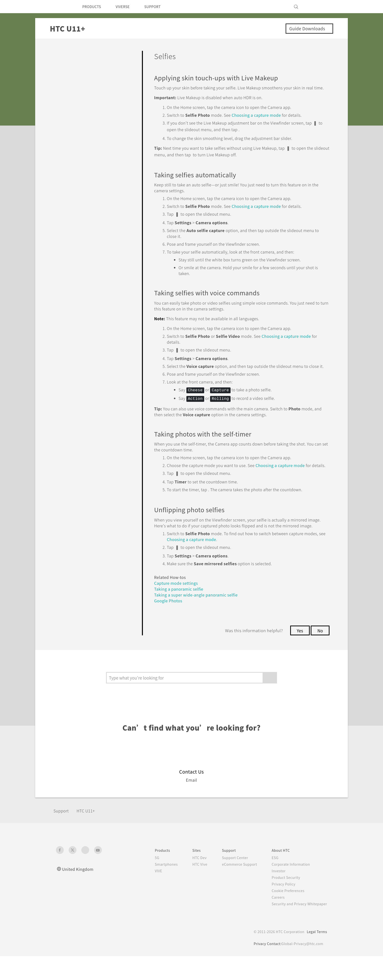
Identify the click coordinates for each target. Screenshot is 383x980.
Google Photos (170, 624)
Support (63, 835)
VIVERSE (127, 7)
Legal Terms (316, 956)
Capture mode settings (178, 607)
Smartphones (156, 888)
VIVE (148, 895)
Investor (275, 895)
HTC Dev (191, 882)
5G (146, 882)
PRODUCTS (93, 7)
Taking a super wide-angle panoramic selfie (199, 619)
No (320, 654)
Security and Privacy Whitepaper (297, 928)
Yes (298, 654)
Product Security (283, 901)
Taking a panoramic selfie (180, 613)
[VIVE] (320, 7)
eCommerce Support (234, 888)
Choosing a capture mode (265, 121)
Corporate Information (288, 888)
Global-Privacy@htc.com (301, 968)
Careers (274, 921)
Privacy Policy (280, 908)
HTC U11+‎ (89, 835)
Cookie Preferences (285, 915)
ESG (271, 882)
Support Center (228, 882)
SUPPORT (159, 7)
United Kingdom (79, 893)
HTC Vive (191, 888)
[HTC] (62, 7)
